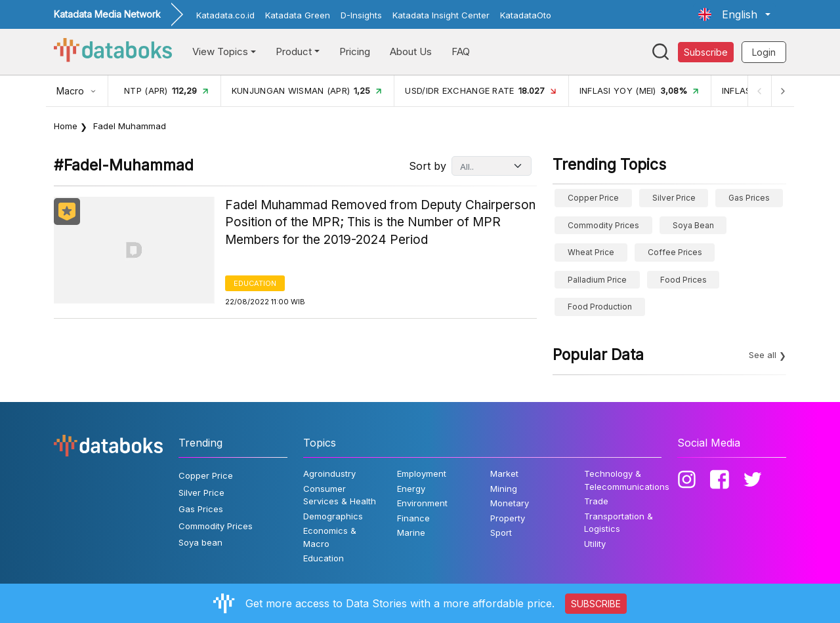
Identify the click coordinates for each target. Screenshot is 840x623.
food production (600, 307)
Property (508, 518)
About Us (411, 51)
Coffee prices (675, 252)
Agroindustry (329, 473)
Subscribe (706, 52)
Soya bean (693, 225)
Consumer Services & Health (340, 495)
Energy (411, 489)
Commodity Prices (603, 225)
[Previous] (759, 91)
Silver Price (674, 198)
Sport (501, 533)
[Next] (782, 91)
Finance (413, 518)
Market (504, 473)
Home (66, 126)
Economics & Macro (330, 537)
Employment (422, 473)
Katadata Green (298, 15)
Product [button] (294, 51)
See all (763, 355)
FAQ (461, 51)
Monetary (510, 503)
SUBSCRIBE (596, 604)
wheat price (591, 252)
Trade (596, 501)
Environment (422, 503)
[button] (734, 14)
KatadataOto (526, 15)
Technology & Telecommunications (627, 480)
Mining (504, 489)
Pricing (355, 51)
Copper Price (593, 198)
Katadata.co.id (225, 15)
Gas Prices (749, 198)
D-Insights (361, 15)
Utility (595, 544)
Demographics (333, 516)
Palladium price (597, 280)
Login (764, 52)
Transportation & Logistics (619, 523)
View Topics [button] (220, 51)
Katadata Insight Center (441, 15)
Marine (411, 533)
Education (255, 283)
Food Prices (683, 280)
